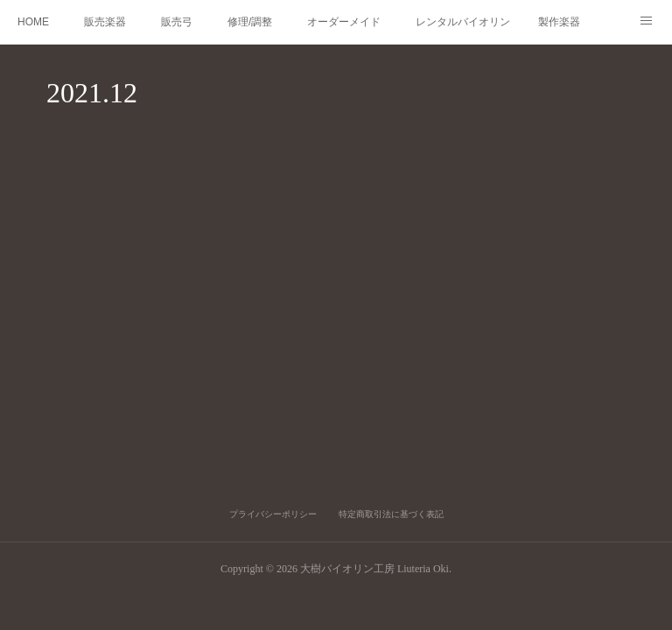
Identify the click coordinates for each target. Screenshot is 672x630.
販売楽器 (105, 22)
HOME (33, 22)
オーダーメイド (344, 22)
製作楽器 (559, 22)
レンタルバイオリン (463, 22)
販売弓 (177, 22)
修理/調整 (250, 22)
